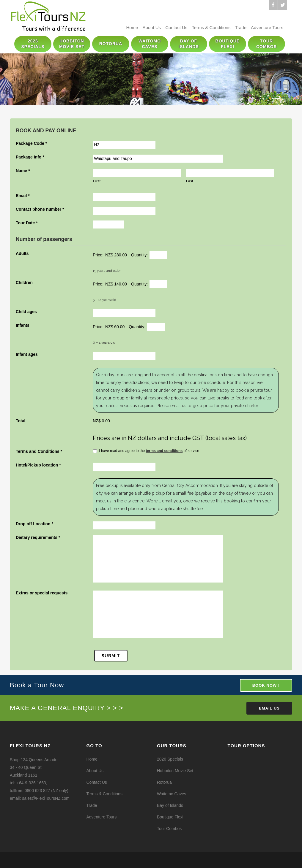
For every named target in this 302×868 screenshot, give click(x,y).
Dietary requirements (38, 537)
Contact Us (176, 27)
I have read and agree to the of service (149, 451)
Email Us (269, 708)
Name (23, 171)
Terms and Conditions (39, 451)
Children (24, 283)
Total (21, 421)
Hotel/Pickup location (38, 465)
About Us (152, 27)
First (97, 181)
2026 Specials (170, 759)
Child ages (26, 312)
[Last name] (230, 173)
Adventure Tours (267, 27)
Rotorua (164, 782)
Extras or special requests (42, 593)
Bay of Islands (170, 805)
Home (132, 27)
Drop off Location (34, 524)
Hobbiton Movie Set (175, 771)
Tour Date (27, 223)
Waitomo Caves (172, 794)
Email (23, 196)
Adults (22, 253)
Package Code (31, 143)
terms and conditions (164, 451)
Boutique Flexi (170, 817)
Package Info (30, 157)
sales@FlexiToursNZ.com (46, 798)
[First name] (137, 173)
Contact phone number (40, 209)
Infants (23, 325)
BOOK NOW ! (266, 685)
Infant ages (27, 354)
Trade (241, 27)
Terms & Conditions (211, 27)
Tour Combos (169, 829)
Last (190, 181)
